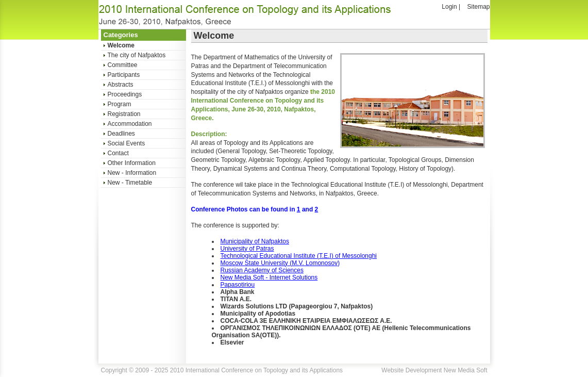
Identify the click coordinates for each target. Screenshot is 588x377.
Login (449, 7)
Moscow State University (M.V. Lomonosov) (280, 263)
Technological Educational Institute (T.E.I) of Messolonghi (299, 256)
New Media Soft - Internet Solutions (269, 277)
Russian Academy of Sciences (262, 270)
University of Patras (247, 249)
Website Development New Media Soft (434, 370)
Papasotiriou (238, 285)
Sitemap (478, 7)
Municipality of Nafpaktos (255, 241)
